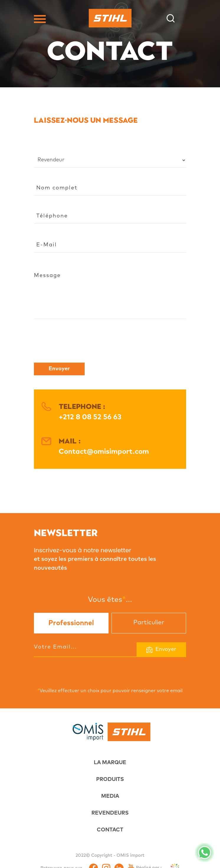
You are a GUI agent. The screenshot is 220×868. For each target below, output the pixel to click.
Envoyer (59, 369)
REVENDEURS (110, 813)
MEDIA (110, 796)
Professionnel (71, 623)
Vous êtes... (110, 599)
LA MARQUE (110, 763)
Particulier (149, 622)
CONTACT (110, 830)
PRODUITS (110, 779)
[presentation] (79, 344)
